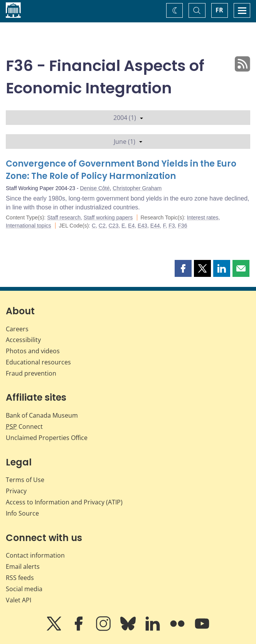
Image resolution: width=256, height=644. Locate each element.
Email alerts (23, 566)
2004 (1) (128, 118)
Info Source (22, 513)
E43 (142, 226)
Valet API (19, 600)
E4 (131, 226)
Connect (24, 427)
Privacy (16, 491)
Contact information (35, 555)
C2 (102, 226)
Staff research (64, 217)
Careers (17, 329)
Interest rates (203, 217)
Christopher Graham (137, 188)
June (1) (128, 142)
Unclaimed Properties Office (47, 438)
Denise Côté (95, 188)
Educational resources (38, 362)
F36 (182, 226)
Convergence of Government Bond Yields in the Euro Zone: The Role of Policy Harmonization (121, 170)
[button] (183, 268)
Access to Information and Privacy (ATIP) (64, 502)
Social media (24, 589)
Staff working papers (108, 217)
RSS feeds (20, 578)
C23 (113, 226)
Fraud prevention (31, 373)
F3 (172, 226)
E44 (155, 226)
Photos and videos (33, 351)
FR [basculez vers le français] (219, 10)
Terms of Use (25, 480)
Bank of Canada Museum (42, 415)
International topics (29, 226)
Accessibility (23, 340)
